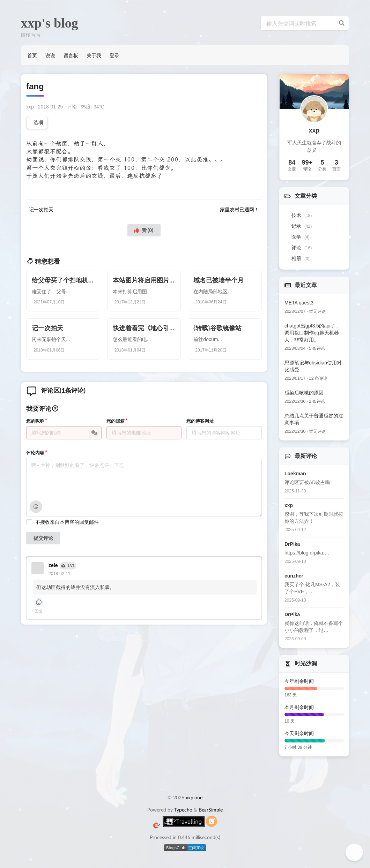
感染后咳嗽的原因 (304, 393)
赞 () (143, 230)
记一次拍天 (41, 210)
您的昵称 (35, 421)
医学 (301, 237)
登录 (114, 55)
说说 (50, 55)
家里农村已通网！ (239, 210)
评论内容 (35, 453)
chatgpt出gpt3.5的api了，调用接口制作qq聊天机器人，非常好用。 (312, 333)
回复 (39, 611)
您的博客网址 (200, 421)
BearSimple (211, 810)
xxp (30, 107)
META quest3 (299, 303)
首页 (32, 55)
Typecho (183, 810)
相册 (301, 258)
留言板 (71, 55)
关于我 (94, 55)
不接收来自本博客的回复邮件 (67, 522)
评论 (72, 107)
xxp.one (194, 797)
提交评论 (43, 538)
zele (53, 565)
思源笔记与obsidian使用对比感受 (313, 366)
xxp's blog (50, 23)
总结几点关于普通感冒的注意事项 (314, 419)
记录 (302, 226)
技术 (302, 215)
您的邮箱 (116, 421)
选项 (38, 122)
